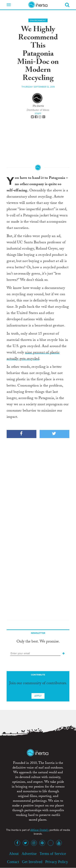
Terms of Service (53, 854)
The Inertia (38, 106)
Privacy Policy (57, 862)
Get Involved (32, 862)
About (14, 854)
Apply (38, 696)
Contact (13, 862)
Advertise (29, 854)
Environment (38, 20)
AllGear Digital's (40, 830)
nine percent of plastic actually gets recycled (33, 356)
